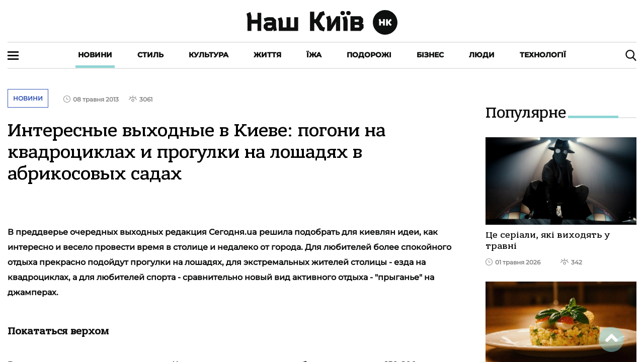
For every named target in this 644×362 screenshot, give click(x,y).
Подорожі (369, 55)
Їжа (314, 55)
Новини (95, 55)
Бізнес (430, 55)
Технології (543, 55)
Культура (209, 55)
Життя (267, 55)
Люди (482, 55)
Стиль (150, 55)
